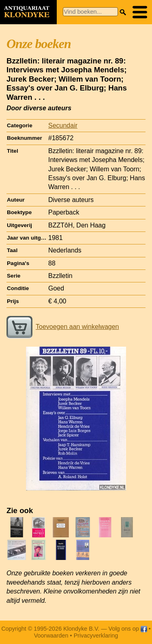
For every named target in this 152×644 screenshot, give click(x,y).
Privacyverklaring (96, 636)
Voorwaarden (51, 636)
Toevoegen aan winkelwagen (63, 327)
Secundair (63, 125)
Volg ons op (128, 629)
